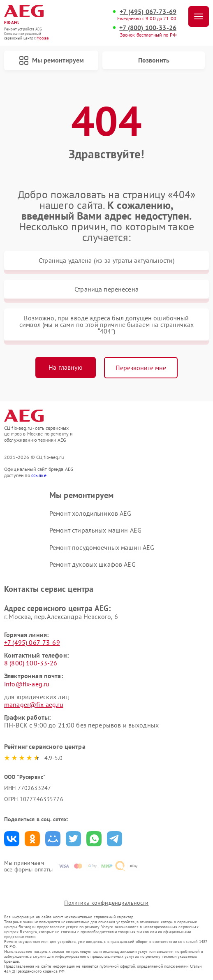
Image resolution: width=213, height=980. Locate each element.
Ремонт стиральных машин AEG (95, 530)
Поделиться (12, 839)
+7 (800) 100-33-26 (148, 28)
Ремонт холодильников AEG (90, 513)
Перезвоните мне (141, 368)
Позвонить (154, 60)
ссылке (39, 475)
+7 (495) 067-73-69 (148, 12)
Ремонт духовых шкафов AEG (93, 564)
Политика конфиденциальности (106, 903)
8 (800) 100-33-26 (31, 663)
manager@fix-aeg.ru (34, 704)
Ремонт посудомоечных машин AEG (102, 547)
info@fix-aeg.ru (27, 684)
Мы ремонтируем (51, 60)
